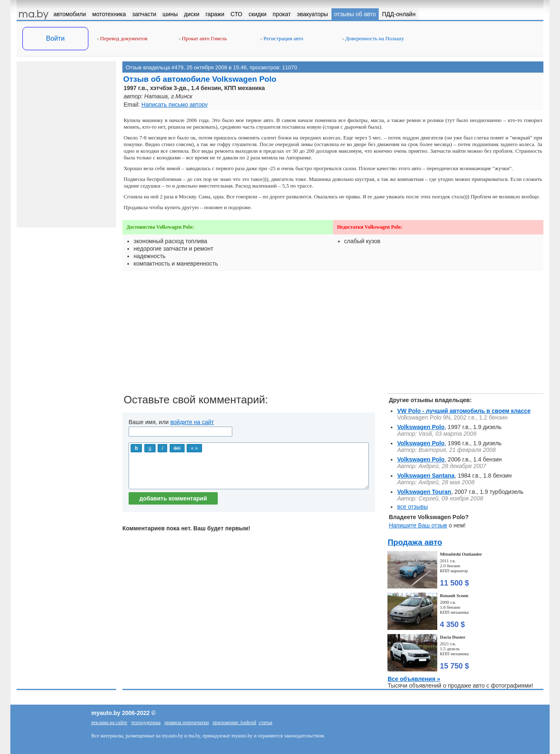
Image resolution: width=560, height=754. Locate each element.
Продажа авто (415, 542)
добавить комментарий (173, 498)
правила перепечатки (186, 722)
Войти (55, 38)
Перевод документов (122, 38)
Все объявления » (414, 679)
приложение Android (234, 722)
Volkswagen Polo (421, 427)
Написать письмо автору (175, 105)
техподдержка (146, 722)
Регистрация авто (282, 38)
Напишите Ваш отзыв (418, 525)
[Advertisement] (333, 335)
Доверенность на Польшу (373, 38)
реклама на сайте (109, 722)
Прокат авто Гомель (203, 38)
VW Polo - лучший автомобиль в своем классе (464, 411)
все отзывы (412, 507)
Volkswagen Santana (426, 476)
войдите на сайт (192, 422)
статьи (266, 722)
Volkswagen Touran (424, 492)
